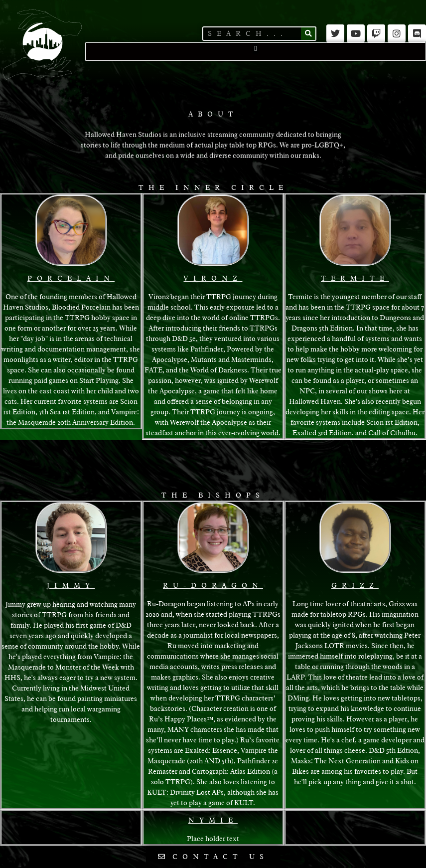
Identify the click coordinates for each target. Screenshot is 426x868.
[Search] (308, 34)
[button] (256, 49)
